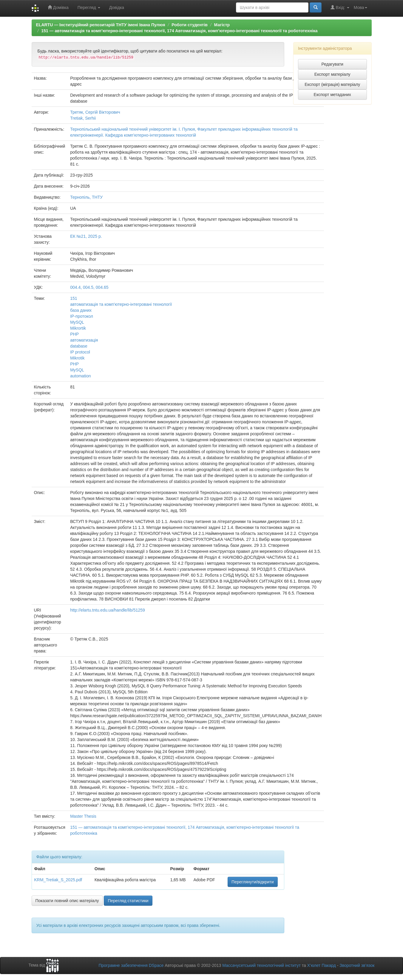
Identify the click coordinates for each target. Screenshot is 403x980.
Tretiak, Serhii (83, 118)
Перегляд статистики (128, 901)
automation (80, 376)
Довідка (117, 7)
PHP (74, 334)
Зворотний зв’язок (357, 965)
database (79, 346)
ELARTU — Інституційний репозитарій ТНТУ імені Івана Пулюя (101, 25)
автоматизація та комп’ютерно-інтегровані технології (121, 304)
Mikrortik (78, 328)
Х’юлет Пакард (322, 965)
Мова (360, 7)
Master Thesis (83, 816)
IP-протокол (82, 316)
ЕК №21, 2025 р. (86, 236)
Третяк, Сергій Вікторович (95, 112)
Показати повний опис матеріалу (67, 901)
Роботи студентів (190, 25)
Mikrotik (77, 358)
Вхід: (340, 7)
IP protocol (80, 352)
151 (74, 298)
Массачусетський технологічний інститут (261, 965)
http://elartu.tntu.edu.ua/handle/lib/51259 (108, 610)
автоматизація (84, 340)
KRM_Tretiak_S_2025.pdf (58, 880)
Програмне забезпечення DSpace (131, 965)
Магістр (222, 25)
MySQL (77, 322)
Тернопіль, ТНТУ (86, 197)
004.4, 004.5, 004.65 (89, 287)
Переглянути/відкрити (253, 882)
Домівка (58, 7)
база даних (81, 310)
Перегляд (89, 7)
